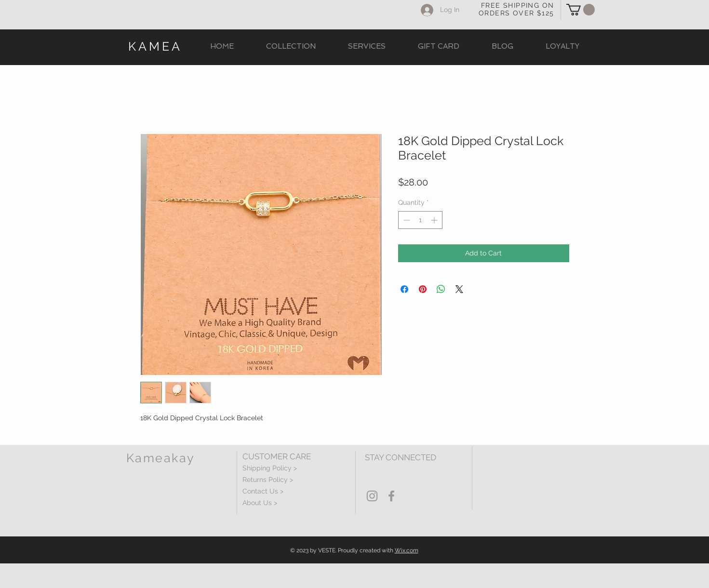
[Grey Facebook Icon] (391, 496)
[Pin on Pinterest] (423, 289)
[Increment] (435, 220)
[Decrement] (406, 220)
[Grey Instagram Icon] (372, 496)
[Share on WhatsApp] (441, 289)
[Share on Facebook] (404, 289)
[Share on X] (459, 289)
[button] (581, 10)
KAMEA (155, 46)
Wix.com (407, 550)
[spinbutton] (420, 220)
